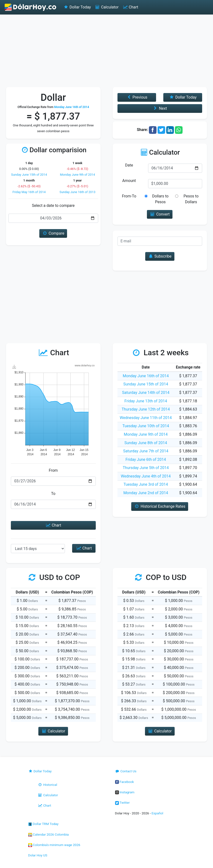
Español (157, 813)
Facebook (124, 782)
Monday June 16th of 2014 (146, 376)
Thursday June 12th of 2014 (146, 409)
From (53, 470)
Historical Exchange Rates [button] (160, 506)
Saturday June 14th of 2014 (146, 393)
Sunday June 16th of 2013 (78, 192)
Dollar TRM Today (43, 824)
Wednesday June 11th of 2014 (146, 418)
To (53, 494)
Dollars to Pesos (160, 199)
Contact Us (126, 771)
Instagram (125, 792)
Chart (130, 7)
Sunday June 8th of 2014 (146, 443)
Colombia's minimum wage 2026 (54, 845)
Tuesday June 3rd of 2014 (146, 484)
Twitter (122, 803)
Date (129, 165)
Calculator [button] (53, 731)
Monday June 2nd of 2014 (146, 493)
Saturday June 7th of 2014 (146, 451)
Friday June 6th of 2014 (146, 459)
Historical (48, 785)
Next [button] (160, 108)
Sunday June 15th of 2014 (29, 175)
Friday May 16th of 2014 (29, 192)
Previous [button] (137, 97)
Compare (53, 233)
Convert (160, 214)
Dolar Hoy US (38, 855)
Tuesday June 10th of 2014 (146, 426)
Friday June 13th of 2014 (146, 401)
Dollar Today (77, 7)
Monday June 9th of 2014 (77, 175)
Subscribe (160, 256)
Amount (129, 181)
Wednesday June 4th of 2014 (146, 476)
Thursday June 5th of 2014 (146, 468)
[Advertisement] (106, 51)
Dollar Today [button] (183, 97)
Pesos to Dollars (191, 199)
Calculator (107, 7)
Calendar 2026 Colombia (49, 834)
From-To (129, 196)
